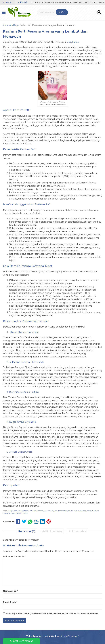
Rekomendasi (78, 531)
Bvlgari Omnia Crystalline (19, 511)
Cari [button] (62, 12)
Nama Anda (10, 591)
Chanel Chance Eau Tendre (42, 511)
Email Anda (10, 602)
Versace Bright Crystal (18, 513)
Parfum (76, 42)
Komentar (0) (27, 531)
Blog (69, 42)
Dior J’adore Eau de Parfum (66, 511)
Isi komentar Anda (14, 556)
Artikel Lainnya (52, 531)
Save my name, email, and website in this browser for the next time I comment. (52, 614)
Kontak (23, 2)
